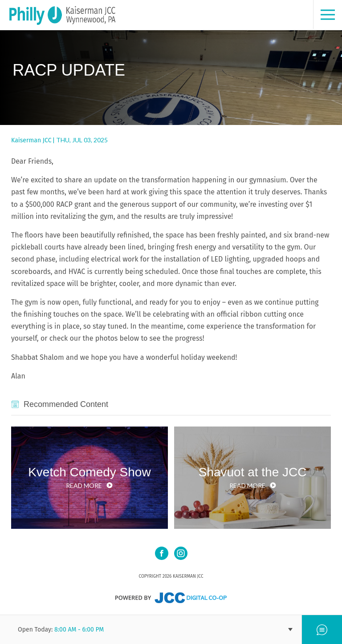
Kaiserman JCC (31, 140)
